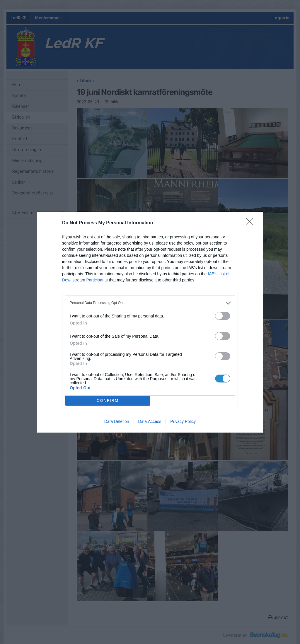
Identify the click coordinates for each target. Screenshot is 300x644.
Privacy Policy (183, 421)
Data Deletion (117, 421)
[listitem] (150, 303)
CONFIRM (108, 400)
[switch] (223, 316)
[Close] (251, 223)
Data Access (150, 421)
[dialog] (150, 322)
